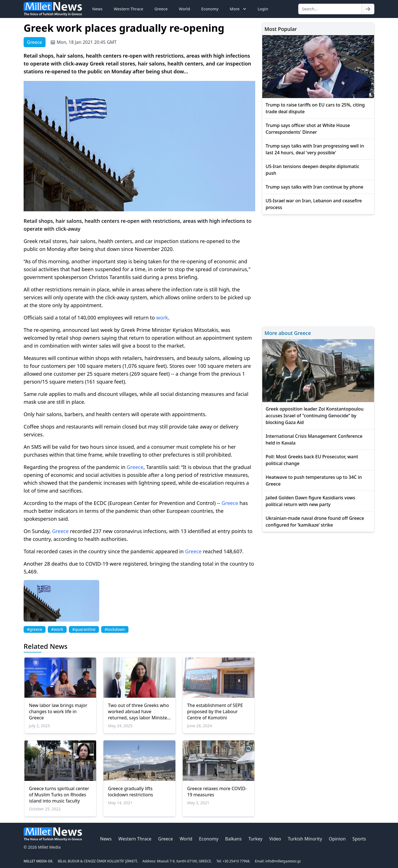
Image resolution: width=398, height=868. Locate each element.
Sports (359, 839)
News (97, 9)
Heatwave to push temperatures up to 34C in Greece (314, 481)
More (238, 9)
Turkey (255, 839)
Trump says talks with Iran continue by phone (315, 187)
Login (263, 9)
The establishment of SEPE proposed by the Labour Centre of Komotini (215, 711)
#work (57, 629)
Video (275, 839)
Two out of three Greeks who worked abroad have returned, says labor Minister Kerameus (138, 711)
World (184, 9)
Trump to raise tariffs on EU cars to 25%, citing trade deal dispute (315, 108)
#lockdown (115, 629)
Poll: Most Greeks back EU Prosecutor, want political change (312, 460)
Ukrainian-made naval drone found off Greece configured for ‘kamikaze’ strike (315, 522)
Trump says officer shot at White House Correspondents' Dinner (308, 129)
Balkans (233, 839)
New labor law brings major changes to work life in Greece (58, 711)
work (162, 318)
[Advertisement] (318, 270)
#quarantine (84, 629)
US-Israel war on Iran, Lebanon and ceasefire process (314, 204)
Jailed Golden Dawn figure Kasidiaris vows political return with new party (310, 501)
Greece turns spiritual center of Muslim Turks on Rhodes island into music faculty (59, 795)
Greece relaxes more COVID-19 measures (217, 792)
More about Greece (288, 333)
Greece (161, 9)
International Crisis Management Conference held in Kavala (314, 439)
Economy (210, 9)
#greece (35, 629)
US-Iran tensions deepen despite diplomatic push (312, 170)
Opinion (337, 839)
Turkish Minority (305, 839)
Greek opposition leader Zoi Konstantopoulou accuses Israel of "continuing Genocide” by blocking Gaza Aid (315, 416)
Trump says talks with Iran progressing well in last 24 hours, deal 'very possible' (315, 149)
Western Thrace (129, 9)
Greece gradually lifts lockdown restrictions (130, 792)
